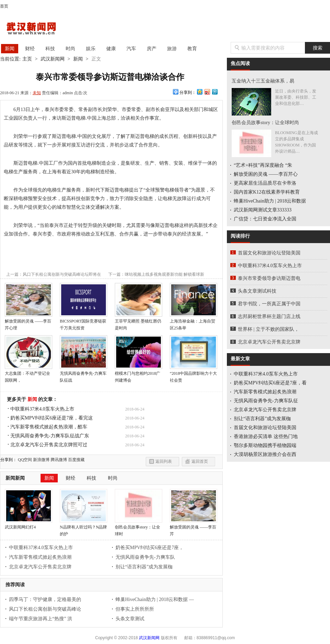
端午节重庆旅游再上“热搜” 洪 (41, 619)
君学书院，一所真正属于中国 (269, 304)
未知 (37, 93)
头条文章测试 (130, 619)
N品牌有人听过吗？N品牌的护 (84, 528)
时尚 (70, 49)
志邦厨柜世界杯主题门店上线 (269, 316)
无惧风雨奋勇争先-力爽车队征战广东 (50, 436)
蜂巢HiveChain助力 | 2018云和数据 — (155, 599)
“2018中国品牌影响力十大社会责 (194, 374)
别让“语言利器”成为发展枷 (144, 567)
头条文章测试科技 (257, 291)
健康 (111, 49)
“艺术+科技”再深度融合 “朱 (263, 165)
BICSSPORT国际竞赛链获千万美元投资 (84, 322)
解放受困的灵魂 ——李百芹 (194, 528)
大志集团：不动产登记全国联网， (29, 374)
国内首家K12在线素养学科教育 (267, 192)
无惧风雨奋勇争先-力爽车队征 (266, 401)
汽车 (131, 49)
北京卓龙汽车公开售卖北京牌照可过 (49, 445)
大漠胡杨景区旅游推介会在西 (265, 454)
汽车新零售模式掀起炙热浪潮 (40, 557)
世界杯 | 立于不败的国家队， (268, 329)
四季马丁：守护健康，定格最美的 (45, 599)
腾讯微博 (59, 460)
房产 (152, 49)
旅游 (172, 49)
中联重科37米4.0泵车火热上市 (42, 409)
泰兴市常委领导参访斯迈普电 (269, 278)
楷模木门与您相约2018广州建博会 (139, 374)
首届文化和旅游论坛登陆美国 (269, 253)
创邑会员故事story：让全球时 (139, 528)
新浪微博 (41, 460)
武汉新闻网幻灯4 (29, 525)
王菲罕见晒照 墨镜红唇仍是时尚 (139, 322)
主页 (27, 59)
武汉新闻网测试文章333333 (263, 210)
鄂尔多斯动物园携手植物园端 (265, 445)
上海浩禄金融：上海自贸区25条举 (194, 322)
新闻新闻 (15, 478)
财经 (30, 49)
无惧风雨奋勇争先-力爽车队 (145, 557)
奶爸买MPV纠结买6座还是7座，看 (270, 383)
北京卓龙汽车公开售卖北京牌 (40, 567)
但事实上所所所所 (135, 609)
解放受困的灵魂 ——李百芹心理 (29, 322)
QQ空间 (25, 460)
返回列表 (164, 461)
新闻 (10, 49)
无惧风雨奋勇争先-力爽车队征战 (84, 374)
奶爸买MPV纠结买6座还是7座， (150, 548)
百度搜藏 (76, 460)
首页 (4, 6)
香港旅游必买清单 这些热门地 (266, 436)
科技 (50, 49)
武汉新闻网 (38, 29)
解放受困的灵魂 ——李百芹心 (266, 174)
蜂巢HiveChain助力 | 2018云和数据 (270, 201)
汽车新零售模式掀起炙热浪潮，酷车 (49, 427)
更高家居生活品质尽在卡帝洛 (265, 183)
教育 (192, 49)
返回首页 (200, 461)
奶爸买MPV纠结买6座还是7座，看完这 (52, 418)
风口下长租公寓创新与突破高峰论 (45, 609)
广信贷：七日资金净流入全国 (265, 219)
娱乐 (91, 49)
